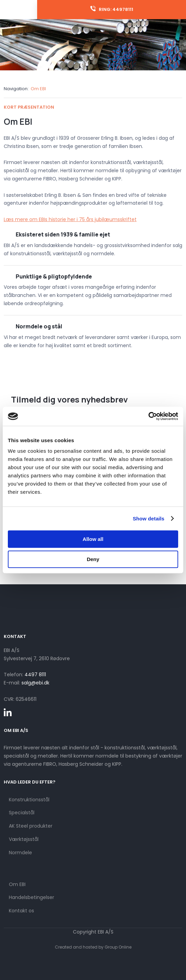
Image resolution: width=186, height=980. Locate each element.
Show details (149, 519)
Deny (93, 559)
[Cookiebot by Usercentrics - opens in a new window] (148, 416)
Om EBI (38, 89)
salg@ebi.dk (35, 683)
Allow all (93, 539)
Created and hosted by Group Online (93, 947)
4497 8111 (35, 675)
